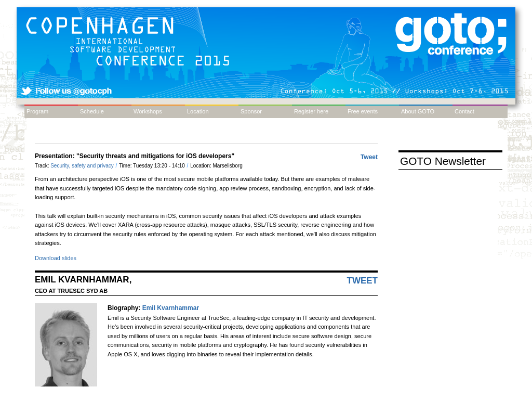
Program (37, 111)
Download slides (56, 258)
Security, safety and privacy (83, 166)
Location (198, 111)
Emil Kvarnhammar (171, 308)
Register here (311, 111)
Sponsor (251, 111)
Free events (363, 111)
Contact (464, 111)
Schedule (92, 111)
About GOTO (418, 111)
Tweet (369, 157)
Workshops (148, 111)
